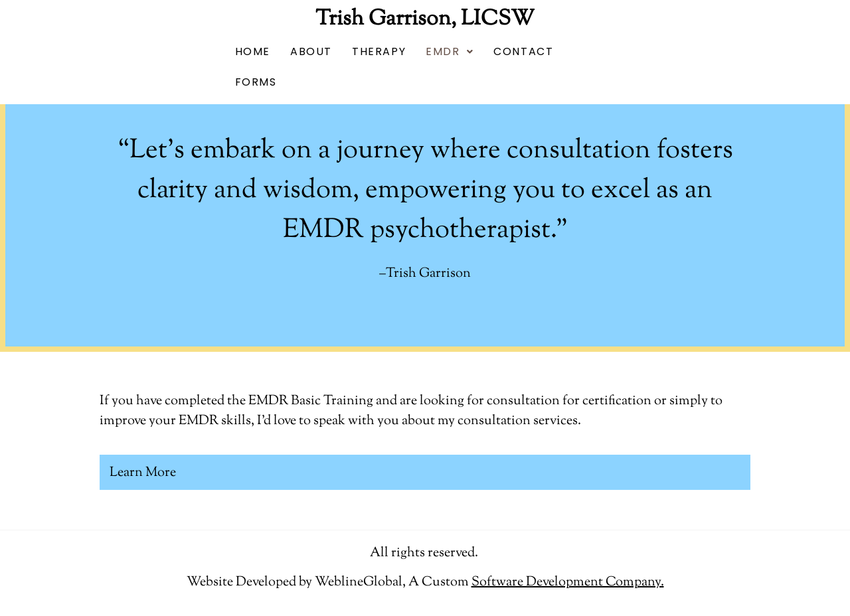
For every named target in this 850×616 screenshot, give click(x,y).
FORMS (256, 82)
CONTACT (523, 51)
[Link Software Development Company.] (568, 582)
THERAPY (379, 51)
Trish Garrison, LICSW (425, 19)
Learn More (143, 473)
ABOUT (311, 51)
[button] (450, 52)
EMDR (450, 51)
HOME (253, 51)
